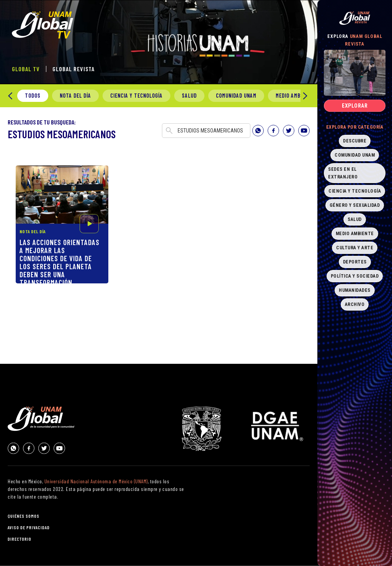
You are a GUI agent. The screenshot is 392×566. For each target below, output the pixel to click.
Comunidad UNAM (236, 96)
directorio (20, 539)
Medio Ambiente (295, 96)
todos (33, 96)
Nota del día (75, 96)
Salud (189, 96)
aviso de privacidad (29, 527)
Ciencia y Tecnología (136, 96)
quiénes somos (24, 516)
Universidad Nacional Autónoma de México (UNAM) (96, 481)
